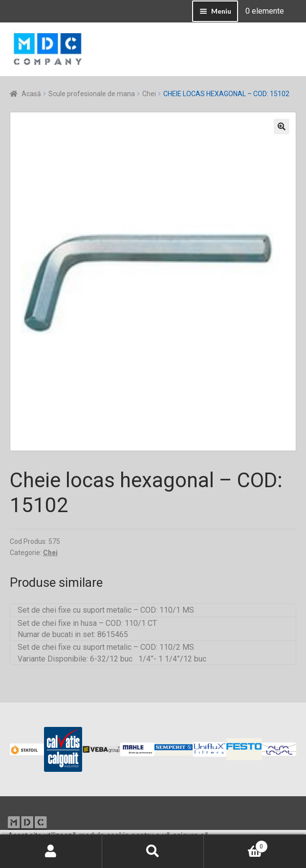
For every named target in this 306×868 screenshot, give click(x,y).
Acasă (31, 94)
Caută (153, 851)
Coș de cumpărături (236, 845)
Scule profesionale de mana (92, 94)
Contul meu (51, 851)
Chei (149, 94)
